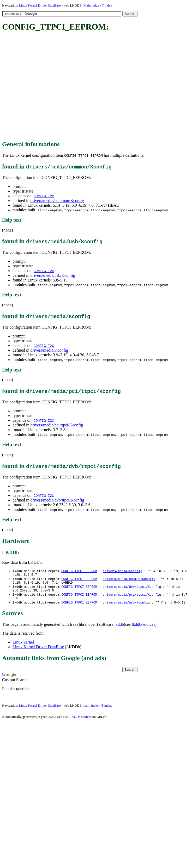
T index (107, 5)
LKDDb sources (80, 721)
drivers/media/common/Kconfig (57, 201)
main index (91, 710)
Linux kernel (23, 647)
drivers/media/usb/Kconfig (53, 275)
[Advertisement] (49, 86)
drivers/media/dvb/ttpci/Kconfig (57, 500)
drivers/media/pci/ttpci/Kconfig (57, 425)
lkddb (119, 629)
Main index (91, 5)
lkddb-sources (143, 629)
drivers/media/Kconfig (49, 350)
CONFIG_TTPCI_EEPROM (79, 571)
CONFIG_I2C (44, 196)
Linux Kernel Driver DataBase (40, 5)
